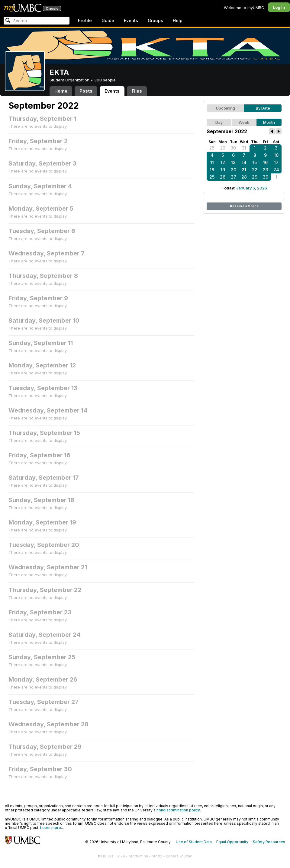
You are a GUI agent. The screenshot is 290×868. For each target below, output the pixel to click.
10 (276, 155)
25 (212, 177)
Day (219, 122)
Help (178, 20)
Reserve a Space (244, 206)
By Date (263, 108)
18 (212, 170)
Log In (279, 7)
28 (212, 148)
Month (269, 122)
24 (276, 170)
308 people (105, 80)
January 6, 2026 (252, 188)
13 (233, 162)
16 (265, 162)
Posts (86, 91)
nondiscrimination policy (178, 810)
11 (212, 162)
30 (233, 148)
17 (276, 162)
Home (61, 91)
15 (255, 162)
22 (255, 170)
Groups (155, 20)
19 (223, 170)
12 (223, 162)
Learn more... (52, 828)
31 (244, 148)
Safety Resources (269, 842)
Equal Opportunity (232, 842)
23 (266, 170)
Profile (85, 20)
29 (223, 148)
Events (131, 20)
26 (223, 177)
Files (137, 91)
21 (244, 170)
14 (244, 162)
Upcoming (226, 108)
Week (244, 122)
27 (234, 177)
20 (234, 170)
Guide (108, 20)
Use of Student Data (194, 842)
